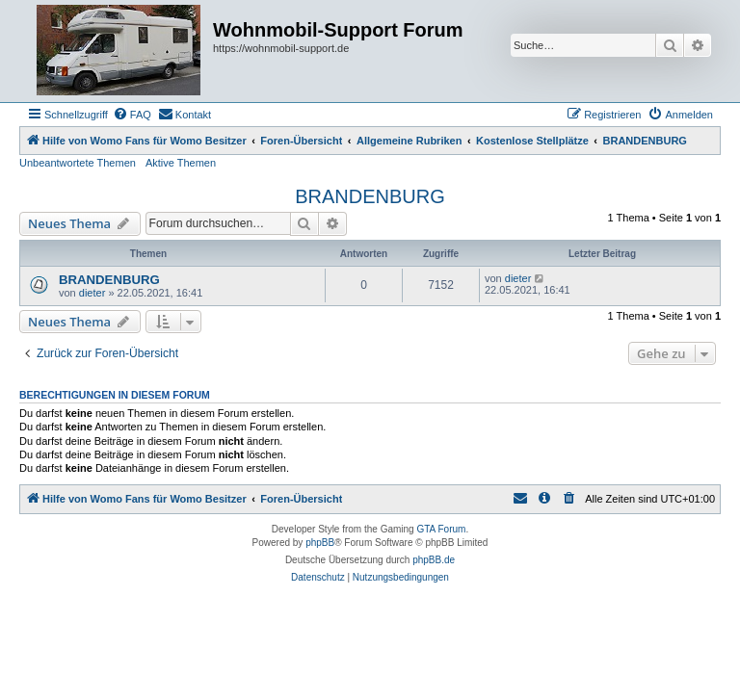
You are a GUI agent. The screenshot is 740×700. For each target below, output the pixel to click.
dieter (92, 293)
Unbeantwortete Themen (78, 163)
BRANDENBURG (370, 196)
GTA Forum (441, 529)
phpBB (320, 543)
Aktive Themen (181, 163)
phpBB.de (434, 560)
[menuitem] (132, 115)
